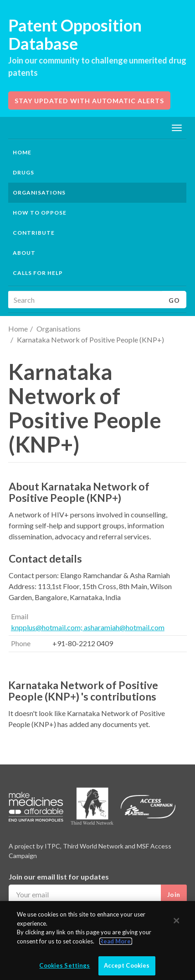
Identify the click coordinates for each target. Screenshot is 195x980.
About (24, 253)
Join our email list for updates (59, 877)
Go (174, 300)
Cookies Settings (64, 965)
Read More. (116, 941)
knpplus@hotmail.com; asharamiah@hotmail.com (88, 627)
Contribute (34, 233)
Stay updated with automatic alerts (89, 101)
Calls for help (38, 273)
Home (22, 152)
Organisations (59, 329)
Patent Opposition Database (75, 34)
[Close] (177, 921)
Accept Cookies (127, 965)
